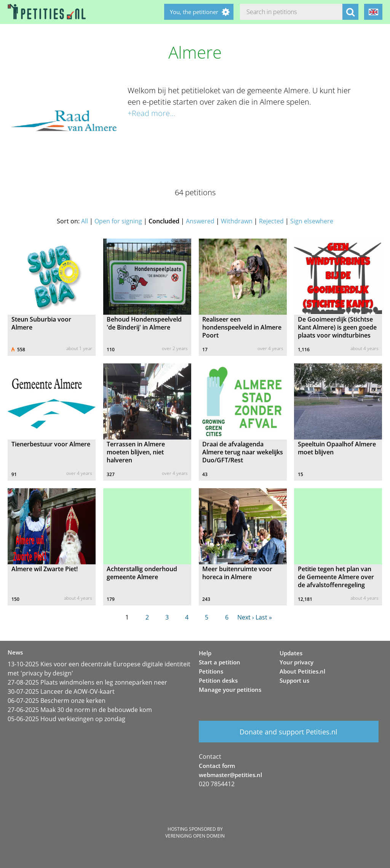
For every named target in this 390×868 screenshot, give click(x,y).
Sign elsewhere (312, 221)
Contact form (217, 766)
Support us (294, 680)
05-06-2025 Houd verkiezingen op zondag (66, 719)
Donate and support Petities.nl (289, 732)
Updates (291, 653)
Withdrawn (237, 221)
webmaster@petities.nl (230, 775)
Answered (200, 221)
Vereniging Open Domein (195, 836)
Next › (246, 617)
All (85, 221)
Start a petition (220, 662)
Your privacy (296, 662)
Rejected (271, 221)
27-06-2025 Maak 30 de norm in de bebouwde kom (80, 710)
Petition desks (218, 680)
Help (205, 653)
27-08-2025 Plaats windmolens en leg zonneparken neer (87, 682)
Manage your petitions (230, 690)
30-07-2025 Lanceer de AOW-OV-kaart (61, 691)
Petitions (211, 671)
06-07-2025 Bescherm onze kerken (57, 701)
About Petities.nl (302, 671)
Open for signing (118, 221)
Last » (264, 617)
